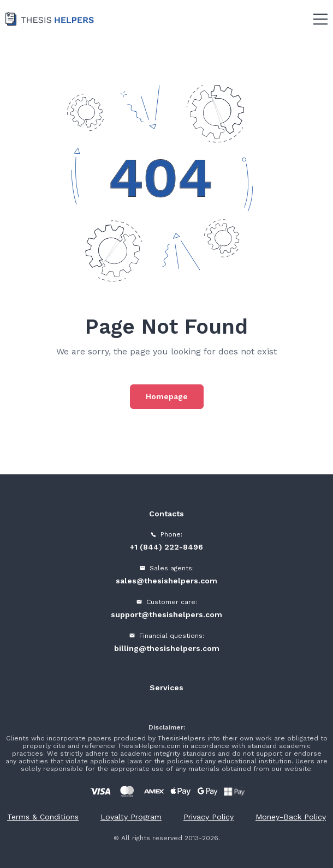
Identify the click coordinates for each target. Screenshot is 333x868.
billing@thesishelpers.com (167, 648)
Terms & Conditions (43, 817)
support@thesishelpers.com (166, 614)
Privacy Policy (209, 817)
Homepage (167, 396)
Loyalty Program (131, 817)
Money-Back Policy (291, 817)
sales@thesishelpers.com (166, 581)
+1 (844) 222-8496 (166, 547)
